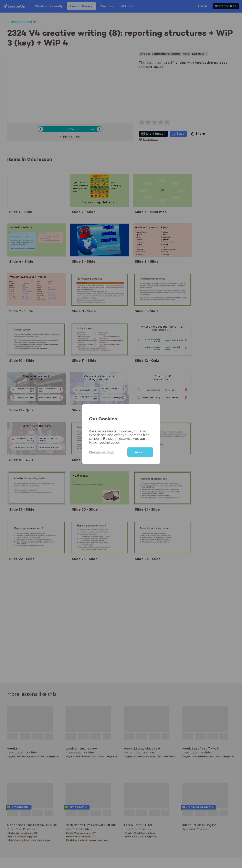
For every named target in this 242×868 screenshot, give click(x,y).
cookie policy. (110, 442)
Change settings (102, 452)
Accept (140, 452)
